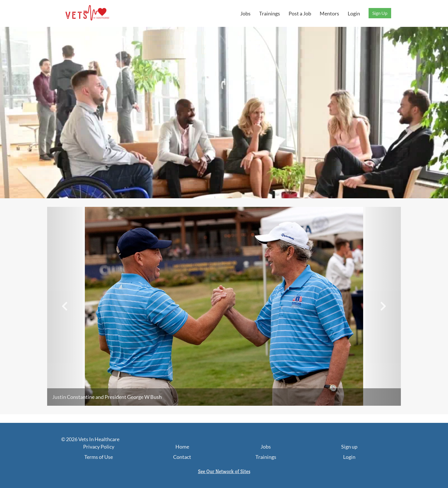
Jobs (245, 13)
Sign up (349, 447)
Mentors (329, 13)
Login (354, 13)
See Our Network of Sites (224, 471)
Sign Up (380, 13)
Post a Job (300, 13)
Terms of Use (99, 457)
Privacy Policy (99, 447)
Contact (182, 457)
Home (182, 447)
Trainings (270, 13)
